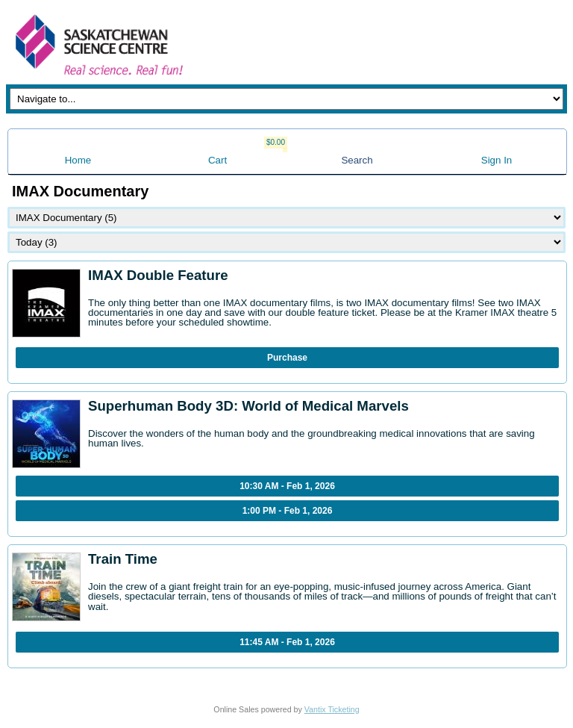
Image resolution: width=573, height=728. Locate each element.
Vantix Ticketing (332, 709)
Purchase (287, 358)
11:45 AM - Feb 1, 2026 (287, 642)
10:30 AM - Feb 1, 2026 (287, 486)
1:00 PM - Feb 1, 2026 (288, 511)
